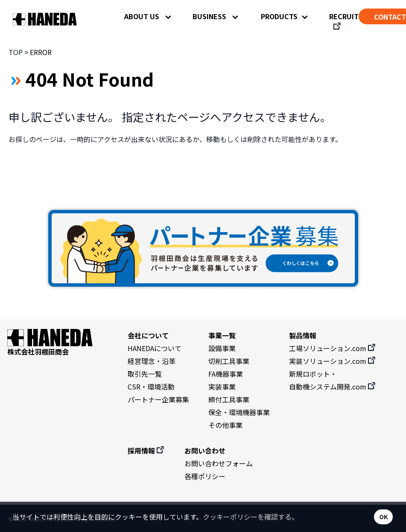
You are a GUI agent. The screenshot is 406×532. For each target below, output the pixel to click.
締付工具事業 (229, 399)
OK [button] (384, 516)
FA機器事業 (226, 374)
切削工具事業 (229, 361)
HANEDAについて (155, 348)
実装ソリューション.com (333, 361)
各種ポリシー (205, 476)
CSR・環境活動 (151, 387)
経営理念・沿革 (152, 361)
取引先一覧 (145, 374)
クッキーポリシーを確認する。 (251, 517)
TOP (16, 52)
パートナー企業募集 (158, 399)
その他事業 (225, 425)
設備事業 (222, 348)
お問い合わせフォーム (219, 463)
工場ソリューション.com (333, 348)
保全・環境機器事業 (239, 412)
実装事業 (222, 387)
